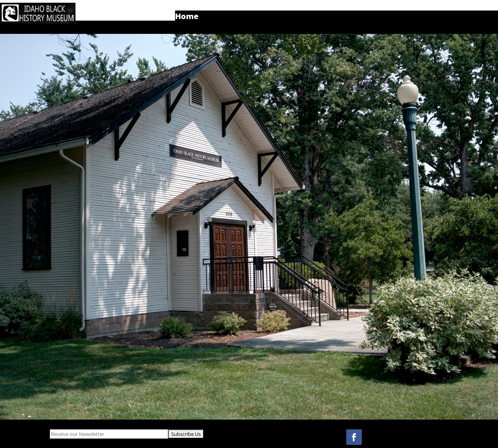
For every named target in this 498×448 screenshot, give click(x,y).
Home (187, 18)
